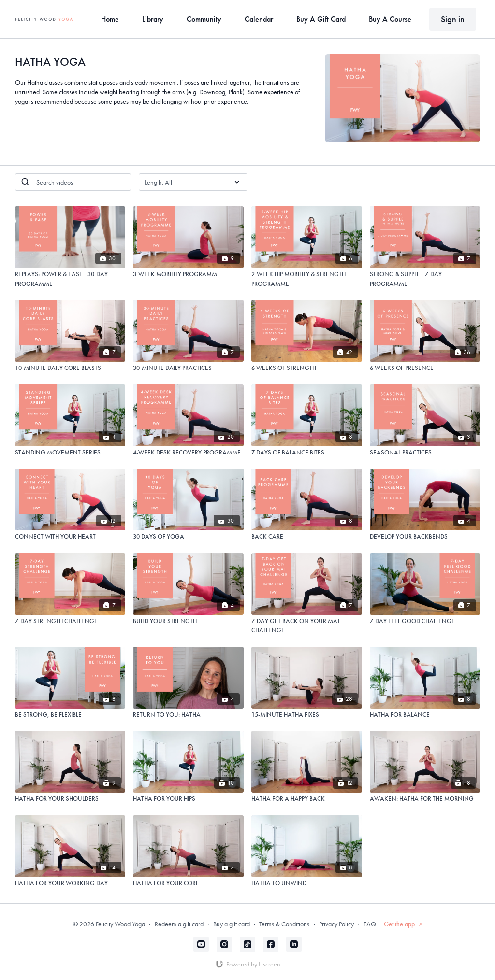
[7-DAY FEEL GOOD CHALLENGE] (425, 621)
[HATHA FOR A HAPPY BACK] (307, 799)
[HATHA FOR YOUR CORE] (188, 883)
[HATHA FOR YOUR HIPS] (188, 799)
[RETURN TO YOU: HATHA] (188, 715)
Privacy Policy (336, 924)
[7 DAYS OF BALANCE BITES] (307, 453)
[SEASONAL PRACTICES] (425, 453)
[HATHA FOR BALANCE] (425, 715)
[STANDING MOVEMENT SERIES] (70, 453)
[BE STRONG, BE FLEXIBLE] (70, 715)
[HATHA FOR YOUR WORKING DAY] (70, 883)
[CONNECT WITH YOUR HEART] (70, 537)
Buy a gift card (232, 924)
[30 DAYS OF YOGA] (188, 537)
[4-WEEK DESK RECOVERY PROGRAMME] (188, 453)
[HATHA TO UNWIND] (307, 883)
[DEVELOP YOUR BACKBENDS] (425, 537)
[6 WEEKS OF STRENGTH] (307, 368)
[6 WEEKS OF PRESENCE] (425, 368)
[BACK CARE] (307, 537)
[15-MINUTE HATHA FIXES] (307, 715)
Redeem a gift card (179, 924)
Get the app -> (403, 924)
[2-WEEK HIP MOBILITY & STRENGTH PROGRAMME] (307, 279)
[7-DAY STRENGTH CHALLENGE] (70, 621)
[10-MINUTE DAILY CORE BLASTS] (70, 368)
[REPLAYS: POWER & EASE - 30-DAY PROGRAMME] (70, 279)
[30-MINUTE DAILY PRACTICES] (188, 368)
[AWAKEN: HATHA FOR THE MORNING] (425, 799)
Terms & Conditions (284, 924)
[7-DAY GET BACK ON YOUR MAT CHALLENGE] (307, 626)
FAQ (370, 924)
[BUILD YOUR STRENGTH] (188, 621)
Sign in (453, 19)
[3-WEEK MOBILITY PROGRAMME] (188, 274)
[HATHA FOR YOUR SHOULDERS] (70, 799)
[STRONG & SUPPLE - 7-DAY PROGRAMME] (425, 279)
